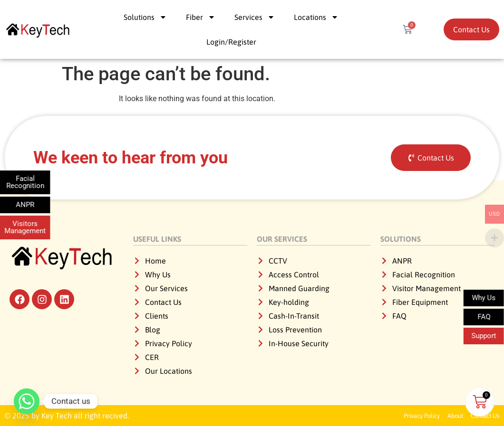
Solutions (145, 17)
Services (255, 17)
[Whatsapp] (27, 401)
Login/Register (231, 42)
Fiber (201, 17)
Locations (316, 17)
